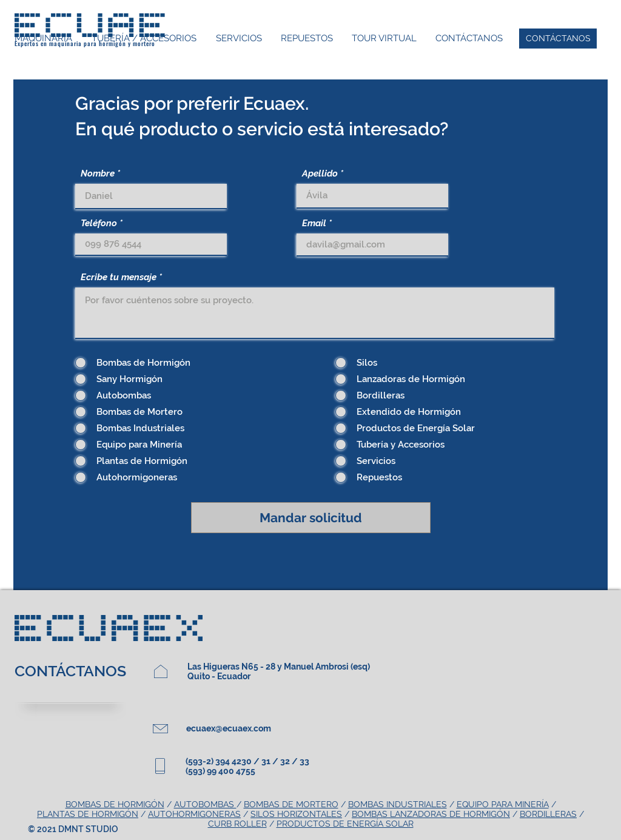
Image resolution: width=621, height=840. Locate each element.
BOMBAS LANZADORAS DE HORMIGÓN (431, 814)
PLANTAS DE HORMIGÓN (88, 814)
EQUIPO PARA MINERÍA (503, 804)
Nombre (98, 174)
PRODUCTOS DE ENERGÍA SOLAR (345, 824)
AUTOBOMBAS (205, 804)
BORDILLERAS (548, 814)
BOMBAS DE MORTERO (291, 804)
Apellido (320, 174)
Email (314, 223)
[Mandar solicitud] (311, 518)
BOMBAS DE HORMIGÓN (115, 804)
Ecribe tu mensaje (119, 277)
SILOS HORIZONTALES (296, 814)
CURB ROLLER (237, 824)
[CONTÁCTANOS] (558, 39)
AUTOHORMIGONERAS (194, 814)
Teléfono (99, 223)
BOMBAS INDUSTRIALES (398, 804)
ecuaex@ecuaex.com (229, 728)
